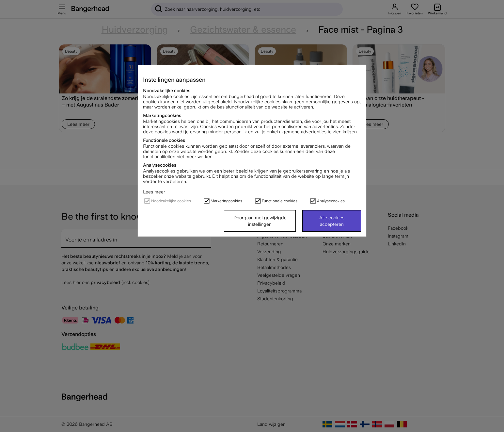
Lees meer (154, 192)
